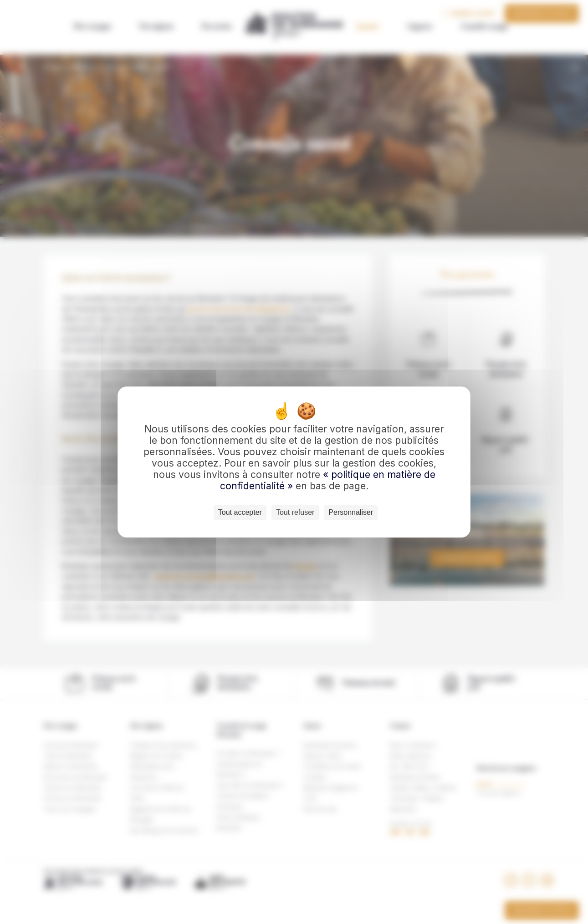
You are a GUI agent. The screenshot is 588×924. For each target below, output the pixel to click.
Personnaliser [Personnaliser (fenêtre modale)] (351, 512)
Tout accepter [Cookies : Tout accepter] (240, 512)
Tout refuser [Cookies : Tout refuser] (295, 512)
